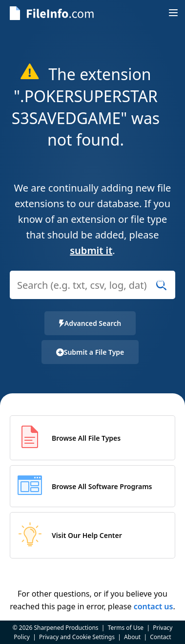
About (132, 637)
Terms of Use (126, 628)
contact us (154, 606)
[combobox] (92, 291)
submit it (91, 250)
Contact (160, 637)
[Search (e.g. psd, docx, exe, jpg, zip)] (92, 285)
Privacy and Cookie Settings (77, 637)
